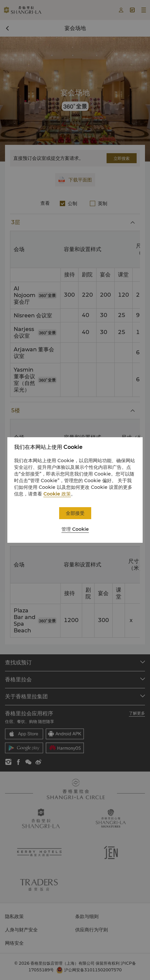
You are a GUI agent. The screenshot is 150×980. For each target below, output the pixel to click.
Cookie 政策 (57, 494)
